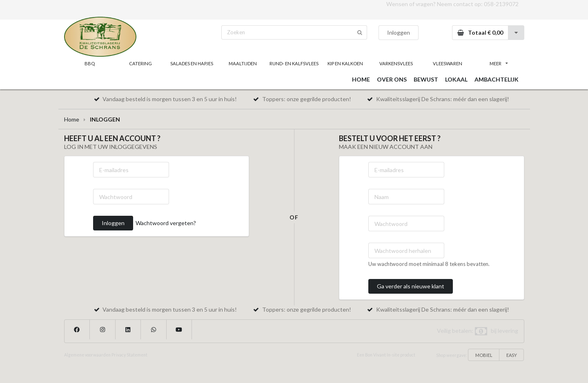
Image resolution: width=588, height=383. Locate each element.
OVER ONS (392, 79)
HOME (361, 79)
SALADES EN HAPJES (192, 63)
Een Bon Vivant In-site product (386, 355)
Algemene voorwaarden (87, 355)
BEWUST (426, 79)
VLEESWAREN (448, 63)
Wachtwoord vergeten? (166, 223)
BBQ (90, 63)
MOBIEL (484, 355)
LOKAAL (456, 79)
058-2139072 (501, 4)
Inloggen (399, 32)
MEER (499, 63)
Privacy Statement (129, 355)
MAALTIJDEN (243, 63)
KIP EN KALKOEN (345, 63)
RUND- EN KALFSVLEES (294, 63)
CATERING (140, 63)
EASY (512, 355)
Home (72, 119)
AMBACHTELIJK (497, 79)
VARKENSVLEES (396, 63)
